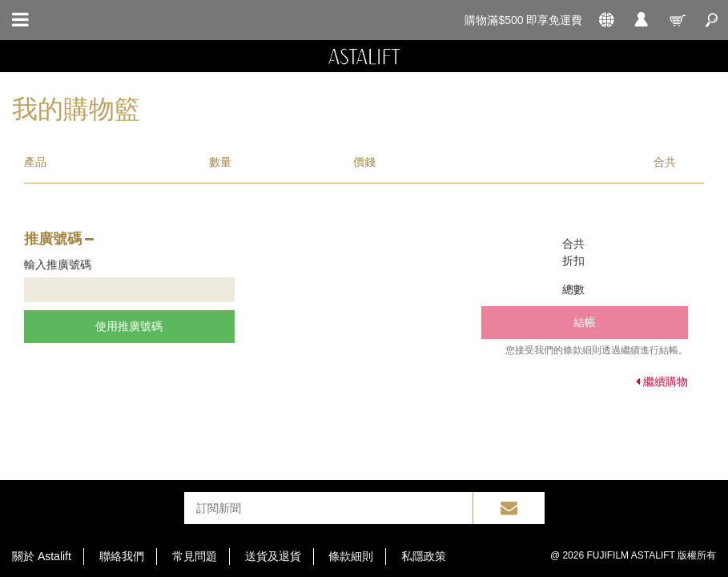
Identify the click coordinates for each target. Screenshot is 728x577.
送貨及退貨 (273, 556)
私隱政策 (424, 556)
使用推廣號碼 (129, 326)
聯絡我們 (122, 556)
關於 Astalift (42, 556)
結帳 (585, 322)
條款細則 (351, 556)
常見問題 (195, 556)
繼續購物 (662, 381)
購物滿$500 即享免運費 (523, 20)
